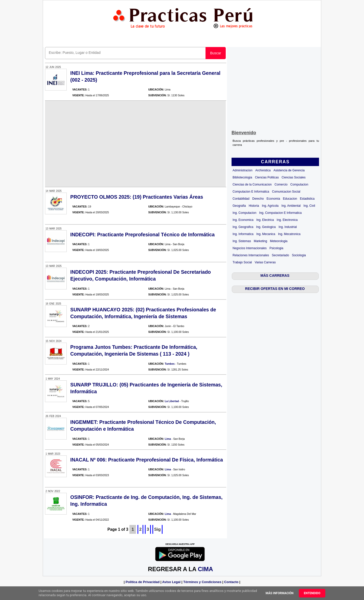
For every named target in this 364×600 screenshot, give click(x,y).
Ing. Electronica (287, 220)
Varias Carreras (265, 262)
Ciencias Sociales (294, 177)
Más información (280, 593)
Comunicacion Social (286, 192)
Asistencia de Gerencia (289, 170)
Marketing (260, 241)
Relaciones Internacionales (251, 255)
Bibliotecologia (242, 177)
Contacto (231, 582)
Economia (273, 199)
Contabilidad (241, 199)
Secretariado (280, 255)
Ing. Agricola (270, 206)
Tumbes (170, 364)
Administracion (243, 170)
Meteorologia (279, 241)
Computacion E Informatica (251, 192)
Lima (168, 439)
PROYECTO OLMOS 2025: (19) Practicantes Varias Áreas (137, 197)
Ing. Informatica (243, 234)
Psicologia (276, 248)
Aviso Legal (171, 582)
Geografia (239, 206)
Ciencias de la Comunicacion (252, 184)
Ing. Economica (243, 220)
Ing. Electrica (265, 220)
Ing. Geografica (243, 227)
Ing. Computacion (244, 213)
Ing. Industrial (288, 227)
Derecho (258, 199)
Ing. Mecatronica (289, 234)
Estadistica (307, 199)
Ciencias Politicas (267, 177)
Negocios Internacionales (250, 248)
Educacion (290, 199)
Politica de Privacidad (143, 582)
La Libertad (172, 401)
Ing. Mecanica (266, 234)
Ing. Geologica (266, 227)
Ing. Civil (309, 206)
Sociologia (299, 255)
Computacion (299, 184)
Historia (254, 206)
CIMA (205, 569)
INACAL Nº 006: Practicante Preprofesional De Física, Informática (147, 460)
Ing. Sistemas (242, 241)
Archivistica (263, 170)
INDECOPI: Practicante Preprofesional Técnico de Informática (142, 235)
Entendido (312, 593)
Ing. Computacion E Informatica (280, 213)
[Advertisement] (275, 87)
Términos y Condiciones (202, 582)
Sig (157, 529)
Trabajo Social (242, 262)
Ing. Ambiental (291, 206)
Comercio (281, 184)
